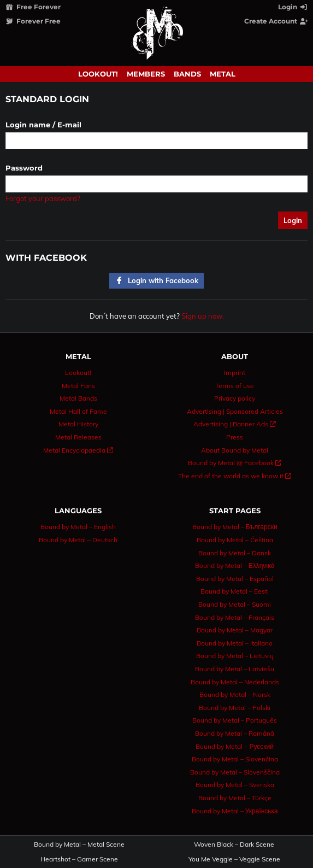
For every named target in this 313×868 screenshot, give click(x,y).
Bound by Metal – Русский (235, 746)
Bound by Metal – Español (235, 579)
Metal (223, 74)
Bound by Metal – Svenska (235, 785)
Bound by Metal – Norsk (235, 694)
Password (24, 168)
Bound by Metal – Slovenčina (235, 759)
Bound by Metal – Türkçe (235, 798)
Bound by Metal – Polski (235, 708)
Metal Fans (78, 386)
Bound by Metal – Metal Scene (79, 844)
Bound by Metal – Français (235, 617)
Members (146, 74)
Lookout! (98, 74)
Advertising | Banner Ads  (235, 424)
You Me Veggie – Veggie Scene (234, 859)
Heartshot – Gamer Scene (79, 859)
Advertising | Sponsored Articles (235, 411)
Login (294, 7)
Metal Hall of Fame (78, 411)
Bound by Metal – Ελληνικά (235, 565)
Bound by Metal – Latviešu (235, 669)
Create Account (277, 21)
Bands (187, 74)
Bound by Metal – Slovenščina (235, 772)
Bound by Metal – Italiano (235, 643)
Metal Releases (78, 437)
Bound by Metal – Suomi (235, 604)
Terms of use (235, 386)
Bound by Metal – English (78, 527)
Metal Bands (78, 398)
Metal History (78, 424)
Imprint (235, 373)
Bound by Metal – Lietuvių (235, 656)
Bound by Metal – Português (235, 720)
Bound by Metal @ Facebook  (235, 463)
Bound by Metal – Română (235, 733)
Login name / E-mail (43, 125)
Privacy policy (235, 398)
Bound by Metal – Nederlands (235, 682)
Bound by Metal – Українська (235, 811)
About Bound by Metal (235, 450)
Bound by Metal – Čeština (235, 540)
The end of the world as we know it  (235, 476)
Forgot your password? (43, 198)
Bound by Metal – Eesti (235, 591)
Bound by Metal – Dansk (235, 553)
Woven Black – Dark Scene (234, 844)
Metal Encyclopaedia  (78, 450)
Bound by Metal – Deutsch (78, 540)
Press (235, 437)
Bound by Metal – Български (235, 527)
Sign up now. (203, 316)
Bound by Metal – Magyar (235, 630)
